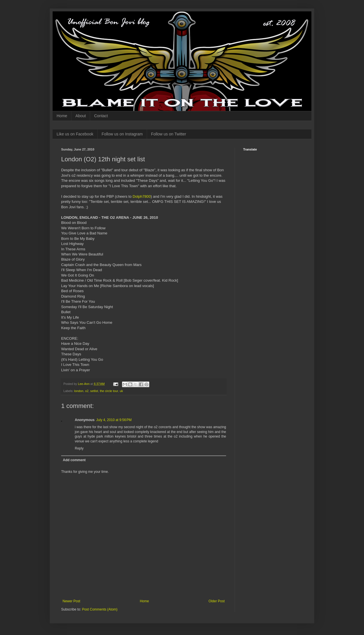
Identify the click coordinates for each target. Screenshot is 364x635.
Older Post (217, 601)
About (81, 116)
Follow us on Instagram (122, 134)
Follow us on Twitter (168, 134)
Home (62, 116)
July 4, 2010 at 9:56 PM (114, 420)
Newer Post (71, 601)
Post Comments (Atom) (100, 609)
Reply (79, 448)
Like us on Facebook (75, 134)
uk (121, 391)
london (79, 391)
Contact (101, 116)
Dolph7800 (142, 196)
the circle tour (109, 391)
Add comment (74, 460)
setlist (94, 391)
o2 (87, 391)
